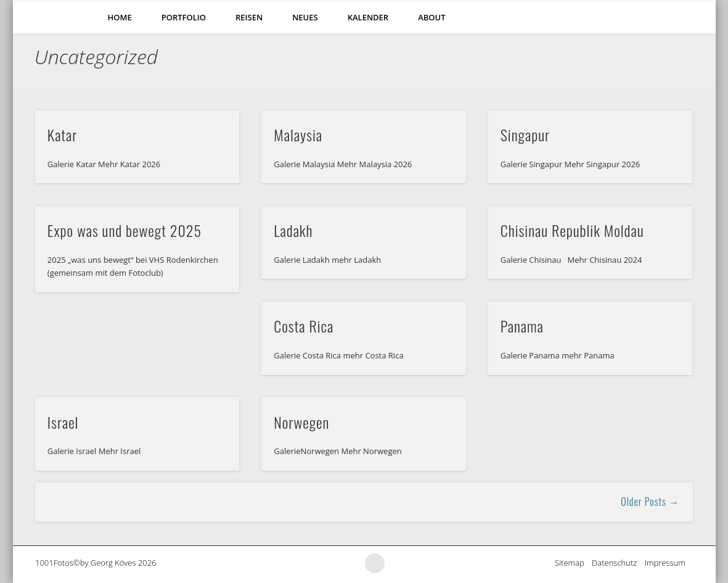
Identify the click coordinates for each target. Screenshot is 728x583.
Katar (63, 134)
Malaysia (298, 134)
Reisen (249, 17)
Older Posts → (650, 502)
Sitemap (573, 563)
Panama (522, 326)
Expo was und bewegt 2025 (125, 230)
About (431, 17)
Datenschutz (618, 563)
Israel (63, 422)
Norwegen (301, 422)
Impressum (669, 563)
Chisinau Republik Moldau (572, 230)
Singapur (525, 134)
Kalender (368, 17)
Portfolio (184, 17)
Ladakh (293, 230)
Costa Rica (304, 326)
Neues (305, 17)
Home (120, 17)
